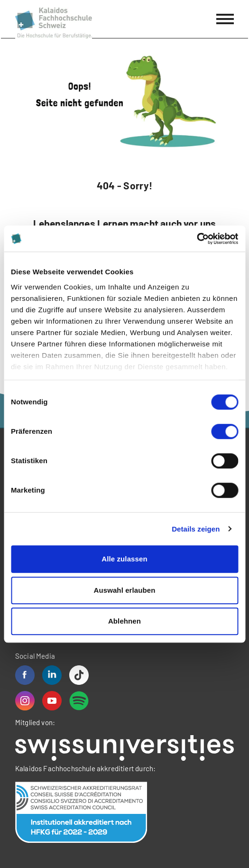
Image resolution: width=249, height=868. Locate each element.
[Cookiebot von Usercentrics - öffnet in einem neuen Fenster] (197, 239)
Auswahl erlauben (125, 590)
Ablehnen (124, 621)
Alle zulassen (124, 559)
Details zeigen (196, 529)
